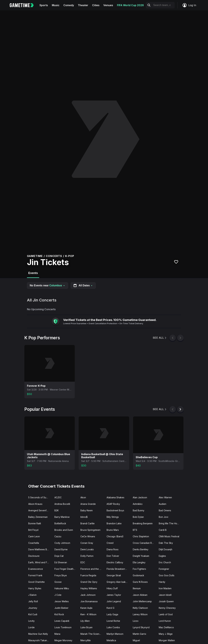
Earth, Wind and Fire (39, 562)
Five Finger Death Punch (66, 569)
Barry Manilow (62, 517)
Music (56, 5)
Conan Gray (87, 543)
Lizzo (136, 621)
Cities (96, 5)
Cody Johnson (62, 543)
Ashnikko (138, 504)
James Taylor (114, 595)
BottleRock (60, 523)
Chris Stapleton (141, 536)
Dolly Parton (87, 556)
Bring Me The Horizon (171, 523)
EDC (83, 562)
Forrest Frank (35, 575)
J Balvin (32, 595)
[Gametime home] (24, 5)
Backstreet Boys (115, 510)
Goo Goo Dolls (167, 575)
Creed (110, 543)
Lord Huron (165, 621)
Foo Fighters (139, 569)
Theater (83, 5)
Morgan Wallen (167, 640)
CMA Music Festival (169, 536)
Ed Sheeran (61, 562)
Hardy (162, 582)
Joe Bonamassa (89, 601)
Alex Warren (165, 497)
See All (160, 338)
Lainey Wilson (140, 614)
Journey (33, 608)
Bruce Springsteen (90, 530)
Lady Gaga (112, 614)
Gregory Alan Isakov (117, 582)
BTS (135, 530)
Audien (162, 504)
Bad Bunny (139, 510)
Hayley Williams (89, 588)
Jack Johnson (88, 595)
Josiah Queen (166, 601)
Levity (31, 621)
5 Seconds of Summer (40, 497)
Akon (83, 497)
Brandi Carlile (88, 523)
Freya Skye (61, 575)
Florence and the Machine (92, 569)
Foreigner (164, 569)
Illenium (137, 588)
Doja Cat (59, 556)
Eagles (162, 556)
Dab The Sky (166, 543)
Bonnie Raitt (35, 523)
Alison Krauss (35, 504)
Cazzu (58, 536)
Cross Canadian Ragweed (145, 543)
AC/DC (58, 497)
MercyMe (86, 640)
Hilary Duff (112, 588)
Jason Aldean (140, 595)
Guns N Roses (140, 582)
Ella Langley (139, 562)
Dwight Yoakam (141, 556)
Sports (44, 5)
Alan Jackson (140, 497)
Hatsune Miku (62, 588)
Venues (108, 5)
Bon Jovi (163, 517)
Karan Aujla (86, 608)
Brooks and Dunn (64, 530)
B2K (57, 510)
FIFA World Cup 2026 (130, 5)
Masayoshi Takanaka (40, 640)
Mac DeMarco (166, 627)
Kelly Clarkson (140, 608)
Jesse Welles (62, 601)
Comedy (69, 5)
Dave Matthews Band (40, 549)
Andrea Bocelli (62, 504)
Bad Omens (165, 510)
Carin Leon (34, 536)
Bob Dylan (138, 517)
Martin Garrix (140, 634)
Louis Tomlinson (63, 627)
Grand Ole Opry (89, 582)
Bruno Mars (113, 530)
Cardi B (163, 530)
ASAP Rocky (113, 504)
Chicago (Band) (115, 536)
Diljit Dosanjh (166, 549)
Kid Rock (59, 614)
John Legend (114, 601)
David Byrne (61, 549)
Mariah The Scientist (91, 634)
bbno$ (84, 517)
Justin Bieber (61, 608)
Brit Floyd (33, 530)
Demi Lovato (87, 549)
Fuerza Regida (88, 575)
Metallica (111, 640)
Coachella (34, 543)
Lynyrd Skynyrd (141, 627)
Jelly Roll (33, 601)
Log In (189, 5)
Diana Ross (113, 549)
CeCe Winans (88, 536)
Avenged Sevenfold (39, 510)
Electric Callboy (115, 562)
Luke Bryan (86, 627)
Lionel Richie (113, 621)
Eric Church (165, 562)
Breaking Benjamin (143, 523)
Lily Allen (85, 621)
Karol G (110, 608)
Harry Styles (35, 588)
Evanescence (36, 569)
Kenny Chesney (167, 608)
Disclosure (34, 556)
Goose (58, 582)
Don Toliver (113, 556)
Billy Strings (113, 517)
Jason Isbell (165, 595)
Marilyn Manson (115, 634)
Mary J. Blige (166, 634)
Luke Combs (113, 627)
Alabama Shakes (115, 497)
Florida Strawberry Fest (118, 569)
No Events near (48, 285)
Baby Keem (87, 510)
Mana (57, 634)
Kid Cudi (33, 614)
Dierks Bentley (141, 549)
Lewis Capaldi (62, 621)
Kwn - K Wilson (88, 614)
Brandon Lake (114, 523)
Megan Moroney (63, 640)
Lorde (31, 627)
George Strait (114, 575)
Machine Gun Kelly (38, 634)
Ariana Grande (88, 504)
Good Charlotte (36, 582)
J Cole (58, 595)
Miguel (136, 640)
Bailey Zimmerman (38, 517)
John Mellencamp (142, 601)
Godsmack (138, 575)
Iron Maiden (165, 588)
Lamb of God (166, 614)
